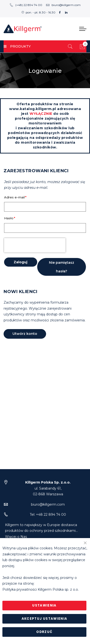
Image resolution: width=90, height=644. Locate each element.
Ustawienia (44, 605)
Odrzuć (44, 632)
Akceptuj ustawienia (45, 619)
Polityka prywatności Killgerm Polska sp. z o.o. (41, 589)
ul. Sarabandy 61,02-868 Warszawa (48, 488)
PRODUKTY (17, 46)
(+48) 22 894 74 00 (26, 5)
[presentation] (35, 245)
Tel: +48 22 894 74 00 (48, 515)
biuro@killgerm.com (63, 5)
